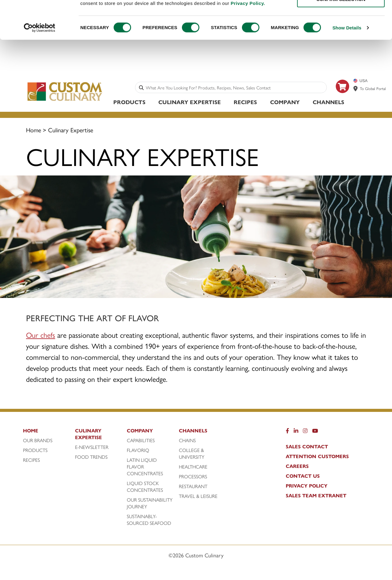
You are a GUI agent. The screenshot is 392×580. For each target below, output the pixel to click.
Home (34, 131)
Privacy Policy (307, 487)
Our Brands (38, 441)
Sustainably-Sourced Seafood (149, 521)
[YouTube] (315, 433)
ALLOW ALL (341, 15)
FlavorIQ (138, 451)
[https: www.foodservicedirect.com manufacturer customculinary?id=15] (343, 96)
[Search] (141, 88)
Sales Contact (307, 447)
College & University (192, 454)
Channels (328, 103)
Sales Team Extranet (316, 496)
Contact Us (303, 477)
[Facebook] (287, 433)
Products (129, 103)
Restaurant (193, 487)
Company (285, 103)
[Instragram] (305, 433)
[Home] (47, 433)
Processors (193, 477)
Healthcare (193, 468)
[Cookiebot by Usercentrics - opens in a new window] (40, 62)
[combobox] (235, 88)
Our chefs (41, 336)
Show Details (347, 62)
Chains (187, 441)
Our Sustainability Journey (150, 504)
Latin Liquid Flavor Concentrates (145, 468)
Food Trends (91, 458)
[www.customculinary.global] (356, 89)
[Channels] (203, 433)
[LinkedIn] (296, 433)
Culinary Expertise (190, 103)
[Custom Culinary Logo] (65, 102)
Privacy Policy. (248, 37)
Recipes (245, 103)
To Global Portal (373, 89)
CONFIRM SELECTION (341, 33)
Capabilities (141, 441)
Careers (297, 467)
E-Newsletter (92, 448)
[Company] (151, 433)
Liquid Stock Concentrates (145, 488)
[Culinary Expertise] (100, 436)
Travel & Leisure (198, 497)
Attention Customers (317, 457)
